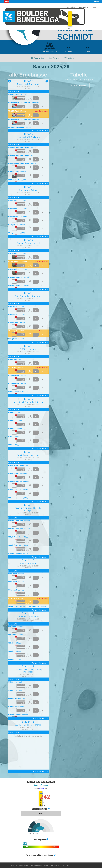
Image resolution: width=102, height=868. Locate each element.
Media (95, 7)
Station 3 (28, 187)
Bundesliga (71, 7)
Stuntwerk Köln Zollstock (28, 137)
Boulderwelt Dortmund (28, 84)
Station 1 (28, 81)
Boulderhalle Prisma (28, 190)
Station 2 (28, 134)
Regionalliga (84, 7)
